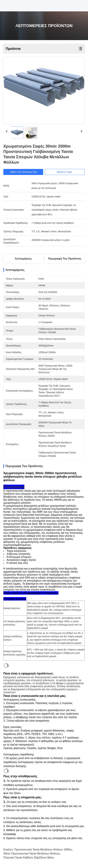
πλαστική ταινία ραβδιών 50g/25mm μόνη (29, 858)
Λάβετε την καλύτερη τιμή (24, 172)
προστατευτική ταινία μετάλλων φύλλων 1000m (43, 850)
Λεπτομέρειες (23, 259)
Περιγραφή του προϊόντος (65, 259)
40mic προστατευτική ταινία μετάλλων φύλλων (31, 854)
